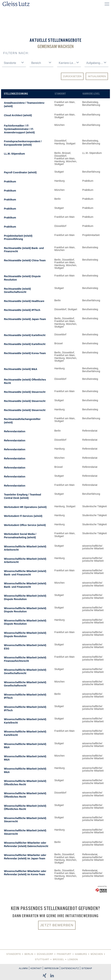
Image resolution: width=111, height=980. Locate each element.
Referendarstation (15, 431)
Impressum (51, 968)
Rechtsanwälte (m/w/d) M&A (21, 369)
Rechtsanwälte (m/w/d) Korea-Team (25, 353)
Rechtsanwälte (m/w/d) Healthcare (24, 301)
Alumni (23, 968)
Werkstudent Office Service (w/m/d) (25, 525)
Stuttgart (42, 959)
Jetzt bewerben (57, 925)
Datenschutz (70, 968)
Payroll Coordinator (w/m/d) (20, 172)
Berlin (29, 954)
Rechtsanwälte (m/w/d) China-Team (25, 260)
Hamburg (81, 954)
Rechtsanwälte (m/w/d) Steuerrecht (25, 392)
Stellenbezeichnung (16, 94)
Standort (60, 94)
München (97, 954)
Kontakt (36, 968)
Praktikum (10, 182)
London (73, 959)
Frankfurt (64, 954)
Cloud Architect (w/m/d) (18, 115)
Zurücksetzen (72, 76)
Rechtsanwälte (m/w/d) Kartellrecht (25, 335)
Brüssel (59, 959)
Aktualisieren (97, 76)
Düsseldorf (45, 954)
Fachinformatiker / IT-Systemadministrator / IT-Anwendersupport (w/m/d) (19, 129)
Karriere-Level (91, 94)
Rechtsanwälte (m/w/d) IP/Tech (22, 310)
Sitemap (87, 968)
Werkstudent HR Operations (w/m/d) (25, 507)
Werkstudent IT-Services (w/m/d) (23, 516)
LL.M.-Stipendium (14, 154)
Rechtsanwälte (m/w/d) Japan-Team (25, 319)
